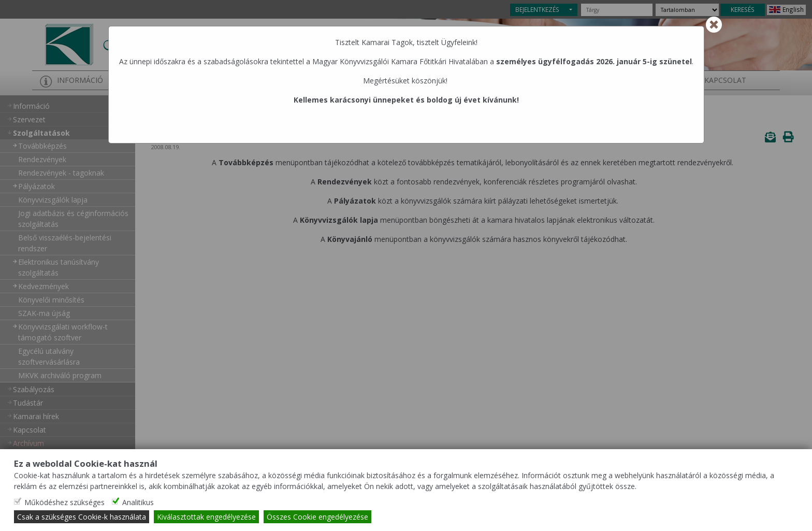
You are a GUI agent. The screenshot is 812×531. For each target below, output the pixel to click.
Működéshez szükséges (64, 502)
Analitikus (138, 502)
